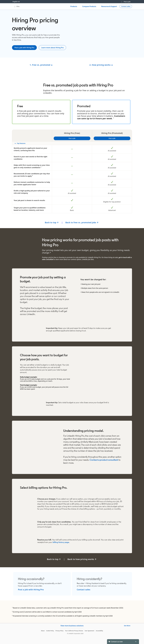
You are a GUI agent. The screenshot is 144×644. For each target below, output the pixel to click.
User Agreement (89, 631)
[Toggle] (136, 642)
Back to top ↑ (52, 222)
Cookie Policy (50, 631)
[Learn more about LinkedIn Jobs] (52, 48)
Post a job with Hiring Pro (31, 590)
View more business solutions (72, 626)
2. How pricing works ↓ (101, 65)
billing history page (61, 542)
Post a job (127, 2)
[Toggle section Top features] (72, 143)
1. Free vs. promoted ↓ (41, 65)
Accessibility (99, 631)
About (43, 631)
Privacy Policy (59, 631)
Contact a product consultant (104, 460)
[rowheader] (72, 143)
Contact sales (84, 590)
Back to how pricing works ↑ (82, 559)
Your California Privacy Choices (74, 631)
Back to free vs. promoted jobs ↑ (82, 222)
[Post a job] (24, 48)
